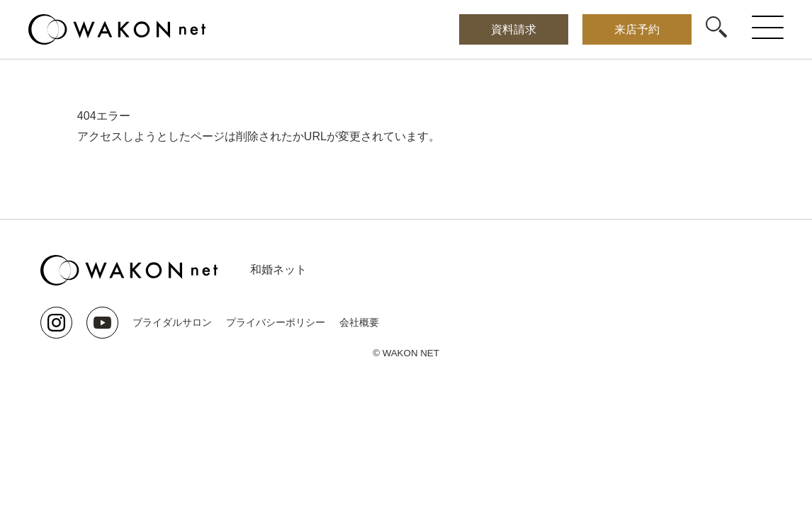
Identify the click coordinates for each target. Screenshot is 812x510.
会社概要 (359, 322)
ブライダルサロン (172, 322)
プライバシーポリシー (276, 322)
